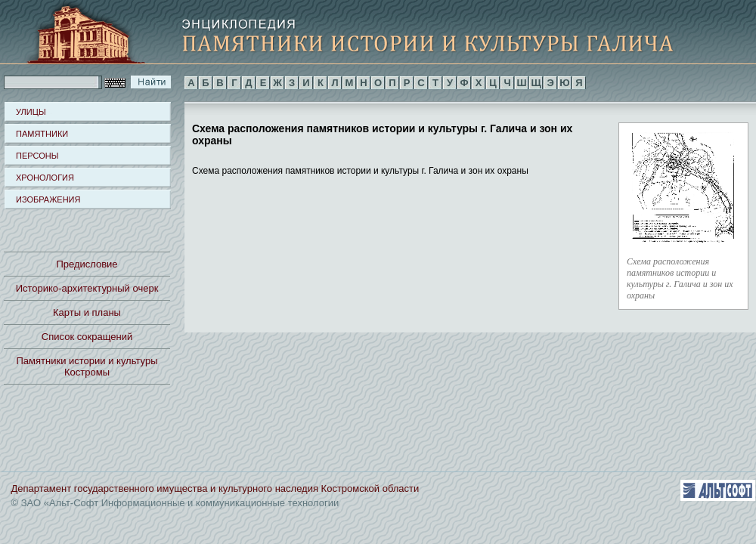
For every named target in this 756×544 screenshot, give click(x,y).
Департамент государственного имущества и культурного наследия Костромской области (215, 488)
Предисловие (87, 264)
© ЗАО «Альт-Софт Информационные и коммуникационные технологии (175, 503)
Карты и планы (87, 312)
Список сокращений (87, 337)
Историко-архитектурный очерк (87, 288)
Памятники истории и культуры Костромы (87, 366)
